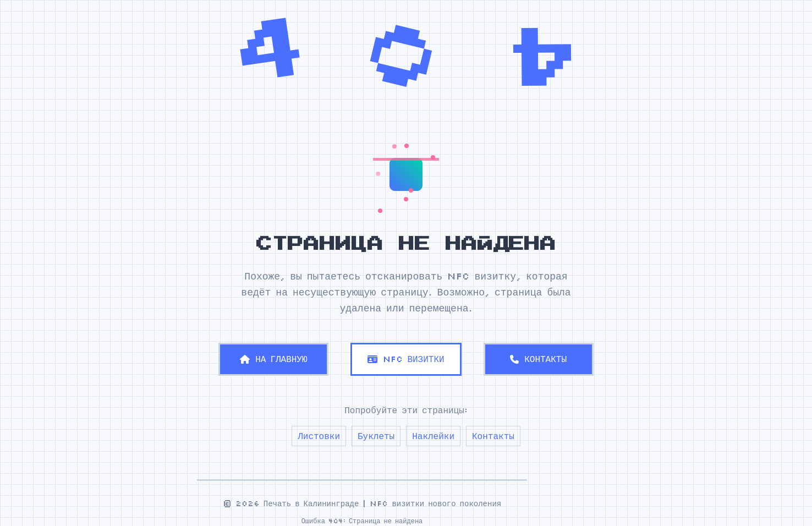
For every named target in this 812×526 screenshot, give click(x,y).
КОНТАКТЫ (538, 359)
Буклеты (376, 436)
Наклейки (433, 436)
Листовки (319, 436)
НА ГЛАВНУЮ (273, 359)
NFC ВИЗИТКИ (406, 359)
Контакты (493, 436)
